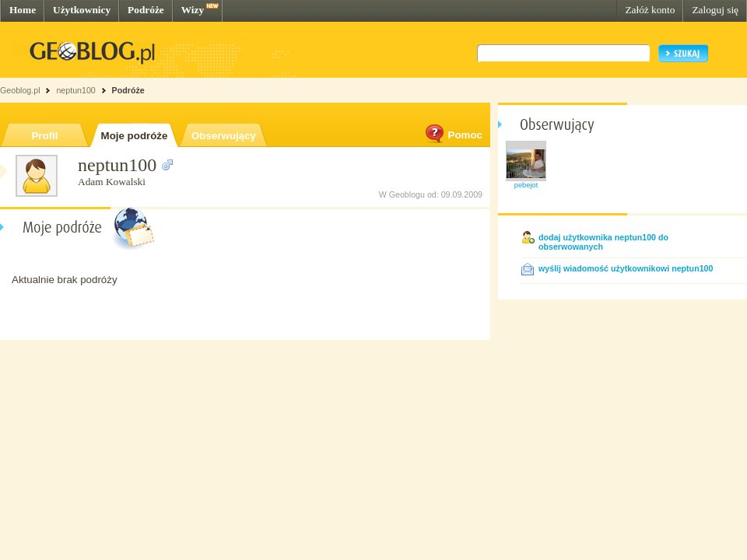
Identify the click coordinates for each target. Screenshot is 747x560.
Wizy (193, 10)
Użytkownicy (82, 10)
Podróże (146, 10)
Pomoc (453, 135)
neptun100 (75, 90)
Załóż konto (650, 10)
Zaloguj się (715, 10)
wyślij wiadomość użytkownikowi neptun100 (626, 268)
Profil (44, 136)
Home (23, 10)
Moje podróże (135, 136)
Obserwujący (224, 136)
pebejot (526, 185)
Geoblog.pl (20, 90)
